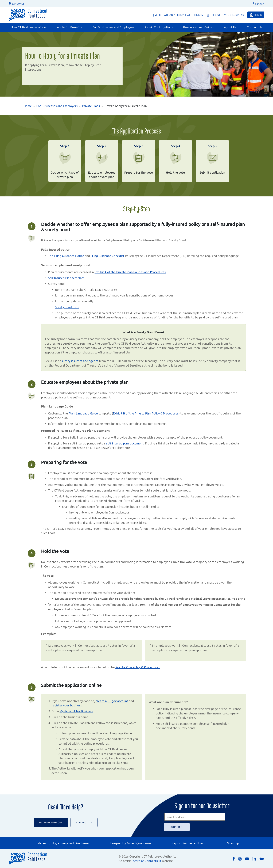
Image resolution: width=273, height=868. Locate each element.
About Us (230, 27)
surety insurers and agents (80, 361)
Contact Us (255, 27)
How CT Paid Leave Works (29, 27)
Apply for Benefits (70, 27)
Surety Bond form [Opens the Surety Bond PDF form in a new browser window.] (67, 307)
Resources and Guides (198, 27)
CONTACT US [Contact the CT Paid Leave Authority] (84, 822)
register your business (67, 705)
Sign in (256, 15)
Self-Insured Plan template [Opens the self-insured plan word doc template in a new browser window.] (66, 278)
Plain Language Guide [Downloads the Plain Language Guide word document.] (83, 413)
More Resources (51, 822)
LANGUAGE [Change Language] (17, 3)
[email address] (195, 817)
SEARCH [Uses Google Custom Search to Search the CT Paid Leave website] (258, 3)
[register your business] (225, 15)
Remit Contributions (159, 27)
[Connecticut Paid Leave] (28, 15)
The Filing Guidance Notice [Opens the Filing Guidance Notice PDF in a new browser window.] (66, 256)
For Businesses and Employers (114, 27)
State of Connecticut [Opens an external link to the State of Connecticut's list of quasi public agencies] (147, 861)
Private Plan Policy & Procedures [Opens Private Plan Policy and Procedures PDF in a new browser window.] (138, 667)
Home (28, 106)
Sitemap (233, 843)
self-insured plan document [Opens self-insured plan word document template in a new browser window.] (125, 443)
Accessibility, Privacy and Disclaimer (64, 843)
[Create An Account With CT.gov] (178, 15)
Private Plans (91, 106)
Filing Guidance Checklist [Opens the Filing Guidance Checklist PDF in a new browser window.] (107, 256)
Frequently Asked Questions (131, 843)
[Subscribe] (177, 827)
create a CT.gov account (112, 701)
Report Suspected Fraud (189, 843)
